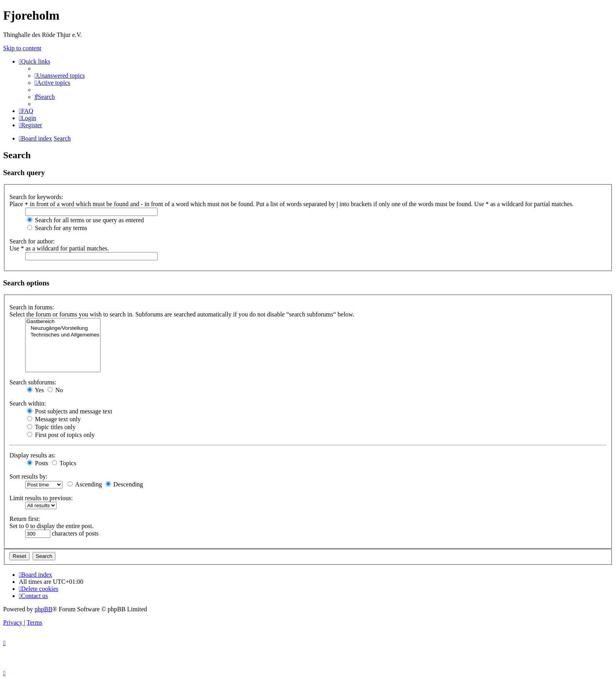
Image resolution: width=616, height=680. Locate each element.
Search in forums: (32, 307)
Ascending (85, 484)
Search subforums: (33, 382)
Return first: (25, 519)
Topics (64, 463)
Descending (125, 484)
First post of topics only (61, 435)
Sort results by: (28, 476)
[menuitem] (60, 76)
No (55, 390)
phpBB (43, 609)
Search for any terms (57, 228)
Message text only (54, 419)
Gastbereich (63, 322)
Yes (36, 390)
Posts (38, 463)
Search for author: (32, 241)
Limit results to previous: (41, 498)
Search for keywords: (36, 197)
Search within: (28, 403)
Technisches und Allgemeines (63, 335)
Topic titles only (51, 427)
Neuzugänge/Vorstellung (63, 328)
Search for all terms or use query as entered (85, 220)
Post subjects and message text (70, 411)
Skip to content (22, 48)
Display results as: (32, 455)
